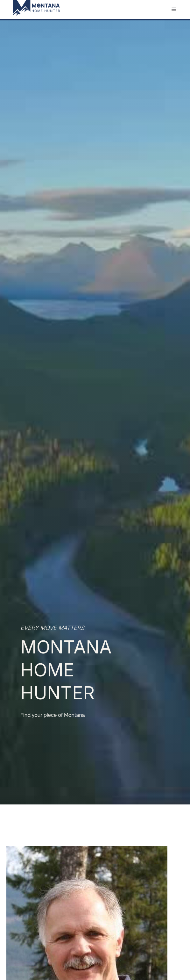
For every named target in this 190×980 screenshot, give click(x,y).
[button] (174, 10)
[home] (33, 8)
